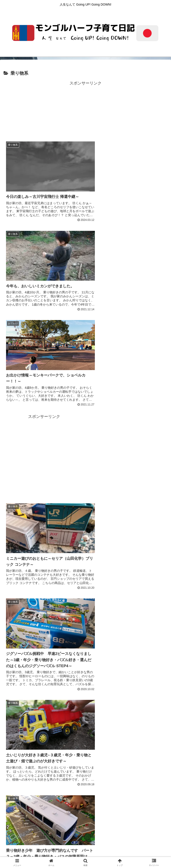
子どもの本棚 (31, 836)
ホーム (31, 830)
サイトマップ (140, 830)
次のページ (86, 752)
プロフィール (140, 836)
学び (45, 843)
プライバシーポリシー (85, 830)
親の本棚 (85, 836)
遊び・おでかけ (126, 843)
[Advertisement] (85, 110)
